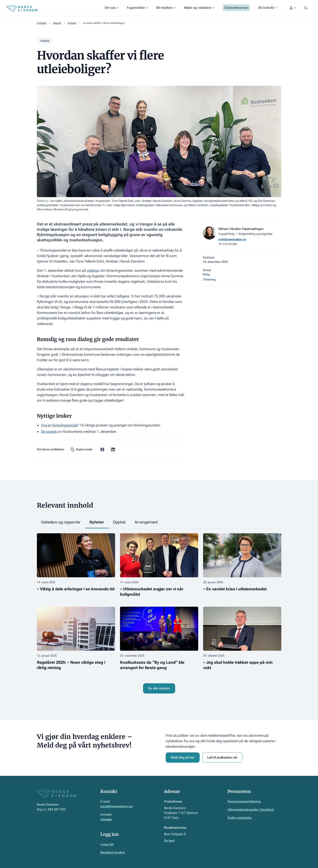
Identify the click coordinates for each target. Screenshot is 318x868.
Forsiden (42, 23)
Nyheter (72, 23)
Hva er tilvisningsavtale (59, 425)
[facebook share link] (102, 449)
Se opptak (49, 431)
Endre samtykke (240, 818)
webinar (93, 270)
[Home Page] (22, 8)
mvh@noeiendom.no (232, 239)
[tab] (61, 522)
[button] (112, 8)
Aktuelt (57, 23)
